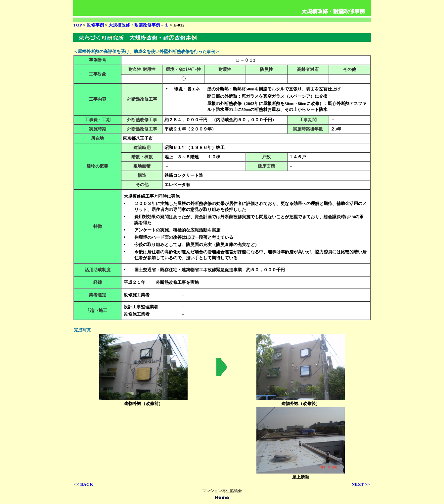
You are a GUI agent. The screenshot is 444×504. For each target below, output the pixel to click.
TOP (77, 25)
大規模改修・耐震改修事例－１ (139, 25)
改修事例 (96, 25)
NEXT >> (361, 484)
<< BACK (84, 484)
